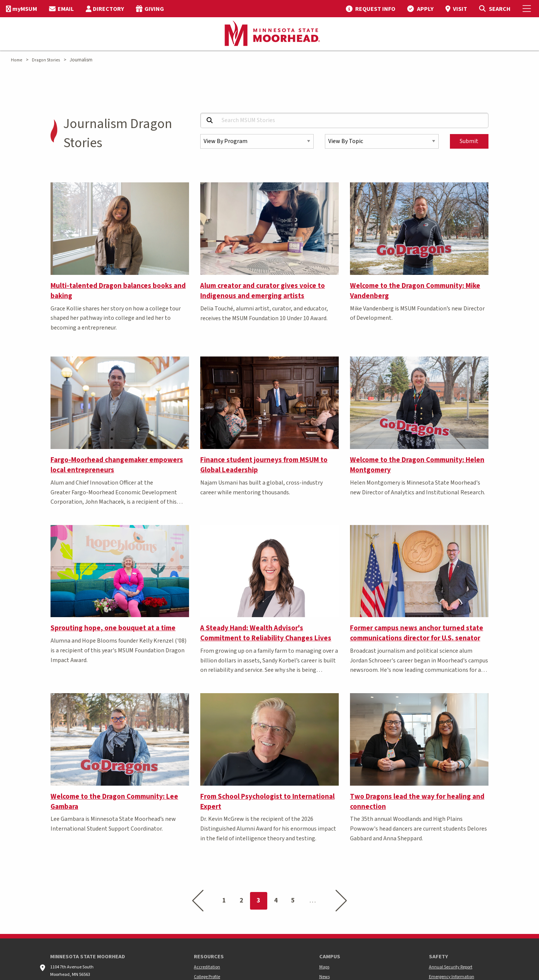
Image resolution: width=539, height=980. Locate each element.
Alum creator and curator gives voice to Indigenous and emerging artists (263, 291)
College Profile (207, 977)
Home (16, 60)
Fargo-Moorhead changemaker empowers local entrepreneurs (117, 465)
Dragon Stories (46, 60)
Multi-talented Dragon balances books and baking (118, 291)
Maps (324, 967)
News (325, 977)
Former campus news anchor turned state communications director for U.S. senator (417, 633)
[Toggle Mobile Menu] (528, 9)
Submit (469, 141)
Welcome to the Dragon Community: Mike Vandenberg (415, 291)
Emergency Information (452, 977)
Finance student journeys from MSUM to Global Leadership (264, 465)
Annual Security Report (451, 967)
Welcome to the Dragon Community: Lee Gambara (114, 802)
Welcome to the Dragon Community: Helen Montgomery (417, 465)
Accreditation (207, 967)
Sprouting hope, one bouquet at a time (113, 628)
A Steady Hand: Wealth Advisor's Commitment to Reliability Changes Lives (266, 633)
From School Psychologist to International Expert (267, 802)
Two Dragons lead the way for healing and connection (417, 802)
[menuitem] (22, 9)
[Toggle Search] (495, 9)
